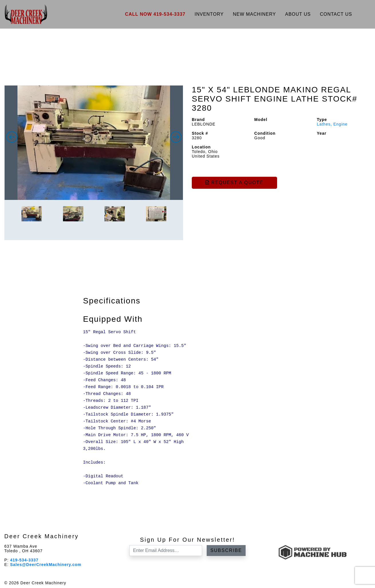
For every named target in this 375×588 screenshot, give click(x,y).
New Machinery (254, 14)
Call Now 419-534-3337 (155, 14)
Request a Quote (234, 183)
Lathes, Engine (332, 124)
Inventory (209, 14)
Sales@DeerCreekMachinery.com (46, 565)
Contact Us (336, 14)
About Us (298, 14)
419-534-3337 (24, 560)
